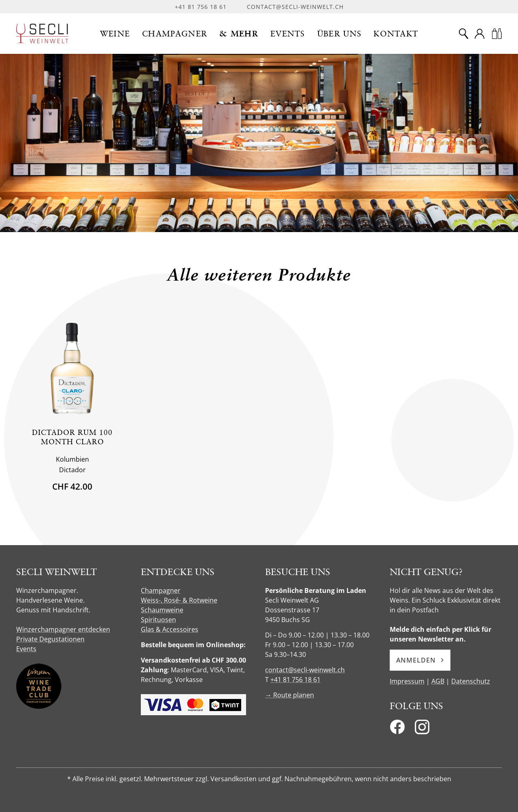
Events (26, 649)
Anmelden (420, 660)
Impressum (407, 681)
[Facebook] (397, 729)
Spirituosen (158, 620)
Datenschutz (471, 681)
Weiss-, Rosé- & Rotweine (179, 600)
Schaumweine (162, 610)
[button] (115, 34)
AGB (438, 681)
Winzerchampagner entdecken (63, 629)
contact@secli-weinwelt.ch (295, 7)
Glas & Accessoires (170, 629)
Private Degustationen (50, 639)
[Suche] (463, 34)
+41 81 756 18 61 (201, 7)
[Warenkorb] (497, 34)
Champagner (161, 590)
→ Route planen (290, 695)
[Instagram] (422, 729)
